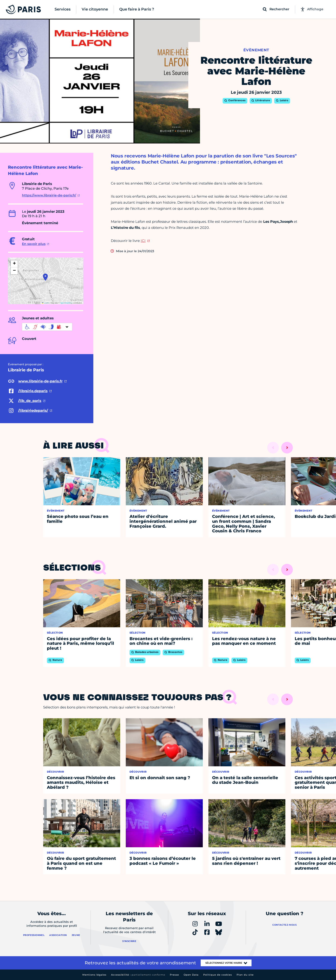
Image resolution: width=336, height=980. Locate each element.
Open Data (191, 975)
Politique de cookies (218, 975)
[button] (45, 277)
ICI (143, 241)
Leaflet (45, 303)
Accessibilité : (138, 975)
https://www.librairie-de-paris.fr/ (49, 195)
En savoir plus (34, 244)
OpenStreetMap (66, 303)
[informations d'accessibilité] (47, 327)
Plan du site (245, 975)
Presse (174, 975)
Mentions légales (94, 975)
